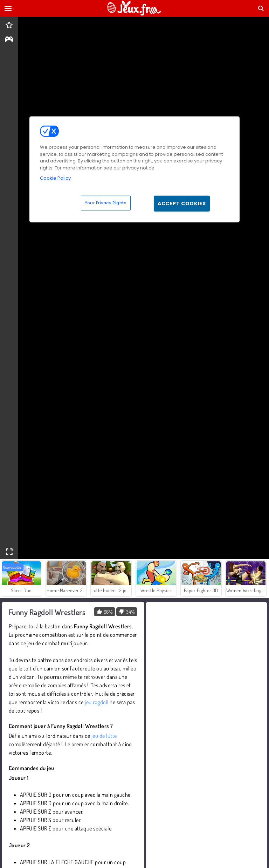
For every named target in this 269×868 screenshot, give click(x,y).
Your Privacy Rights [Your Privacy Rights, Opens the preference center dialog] (106, 202)
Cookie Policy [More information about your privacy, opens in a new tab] (55, 178)
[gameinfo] (9, 40)
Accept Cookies (182, 203)
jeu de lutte (104, 736)
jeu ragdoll (96, 702)
